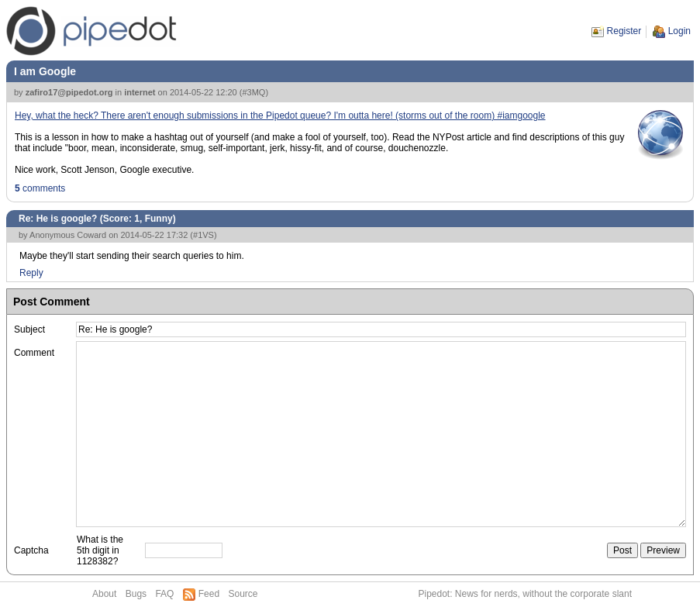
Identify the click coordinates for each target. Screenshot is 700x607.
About (104, 594)
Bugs (136, 594)
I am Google (45, 71)
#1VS (203, 235)
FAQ (164, 594)
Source (243, 594)
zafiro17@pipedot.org (69, 92)
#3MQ (253, 92)
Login (679, 31)
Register (624, 31)
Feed (209, 594)
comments (40, 188)
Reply (31, 273)
